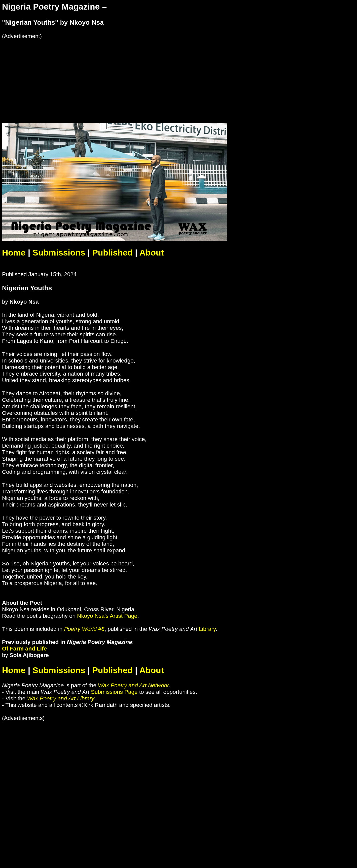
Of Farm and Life (24, 649)
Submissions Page (114, 692)
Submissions (59, 253)
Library (207, 629)
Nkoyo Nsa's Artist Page (107, 616)
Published (112, 253)
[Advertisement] (153, 75)
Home (14, 253)
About (152, 253)
